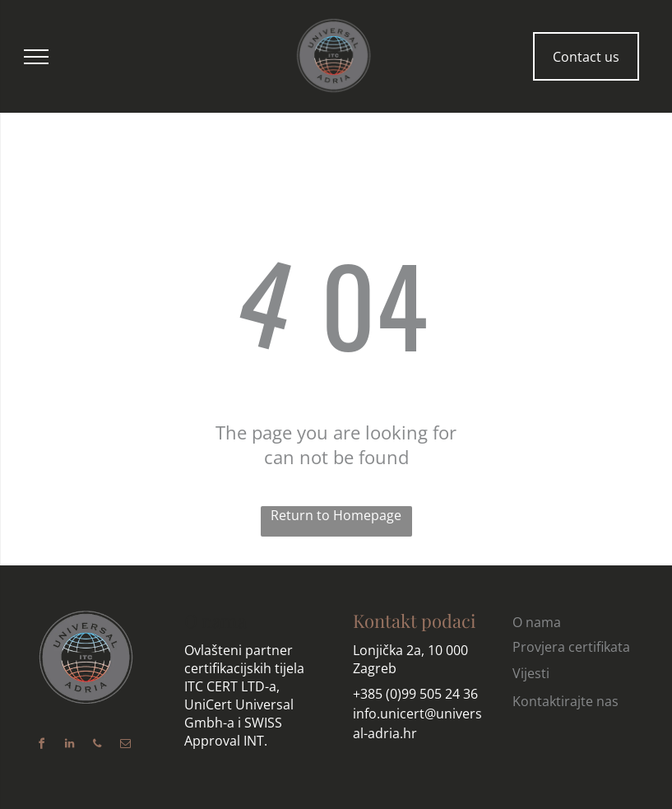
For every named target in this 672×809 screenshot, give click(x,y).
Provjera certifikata (571, 647)
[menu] (36, 57)
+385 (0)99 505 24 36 (415, 694)
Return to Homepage (336, 515)
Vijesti (531, 673)
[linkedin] (69, 746)
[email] (125, 746)
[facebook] (41, 746)
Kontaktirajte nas (565, 701)
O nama (216, 621)
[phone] (97, 746)
